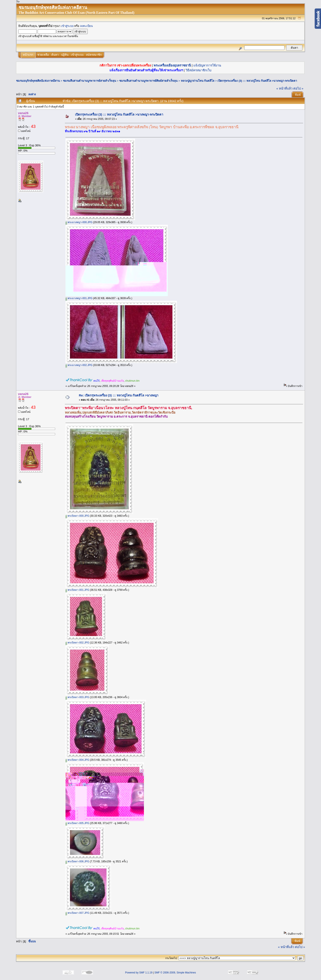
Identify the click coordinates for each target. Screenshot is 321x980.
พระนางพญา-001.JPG (79, 298)
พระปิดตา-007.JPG (77, 913)
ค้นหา (55, 55)
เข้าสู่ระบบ (67, 26)
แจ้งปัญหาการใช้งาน (207, 65)
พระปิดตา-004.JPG (77, 760)
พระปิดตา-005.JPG (77, 823)
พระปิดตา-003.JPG (77, 697)
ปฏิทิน (65, 55)
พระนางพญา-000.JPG (79, 222)
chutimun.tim (132, 381)
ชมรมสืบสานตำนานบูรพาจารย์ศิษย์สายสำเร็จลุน (148, 81)
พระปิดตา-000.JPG (77, 516)
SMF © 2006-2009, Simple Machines (175, 973)
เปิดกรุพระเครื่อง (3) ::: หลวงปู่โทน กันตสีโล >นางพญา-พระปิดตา (257, 81)
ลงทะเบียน (86, 26)
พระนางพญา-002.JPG (79, 365)
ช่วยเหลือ (43, 55)
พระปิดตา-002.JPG (77, 643)
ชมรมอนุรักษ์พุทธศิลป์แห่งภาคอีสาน (38, 81)
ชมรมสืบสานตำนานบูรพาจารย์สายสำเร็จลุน (89, 81)
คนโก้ (96, 381)
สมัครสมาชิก (94, 55)
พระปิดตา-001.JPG (77, 590)
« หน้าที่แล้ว (284, 88)
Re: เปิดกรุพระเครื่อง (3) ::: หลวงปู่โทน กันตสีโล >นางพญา (119, 395)
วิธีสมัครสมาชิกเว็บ (198, 70)
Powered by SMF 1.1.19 (139, 973)
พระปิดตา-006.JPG (77, 861)
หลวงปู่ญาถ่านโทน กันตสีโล (198, 81)
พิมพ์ (298, 95)
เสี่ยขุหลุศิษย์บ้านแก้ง (112, 381)
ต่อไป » (298, 88)
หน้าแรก (28, 55)
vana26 (23, 113)
